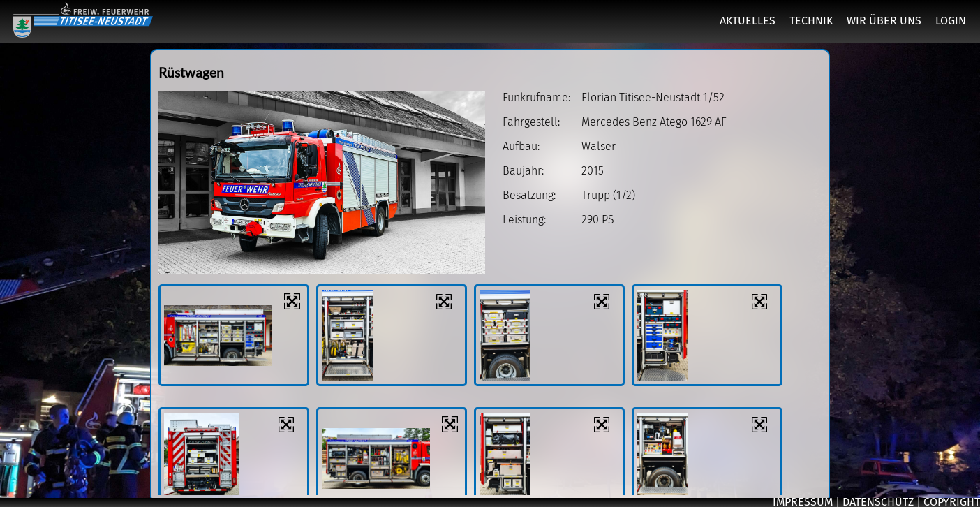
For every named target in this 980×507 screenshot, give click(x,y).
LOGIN (951, 21)
